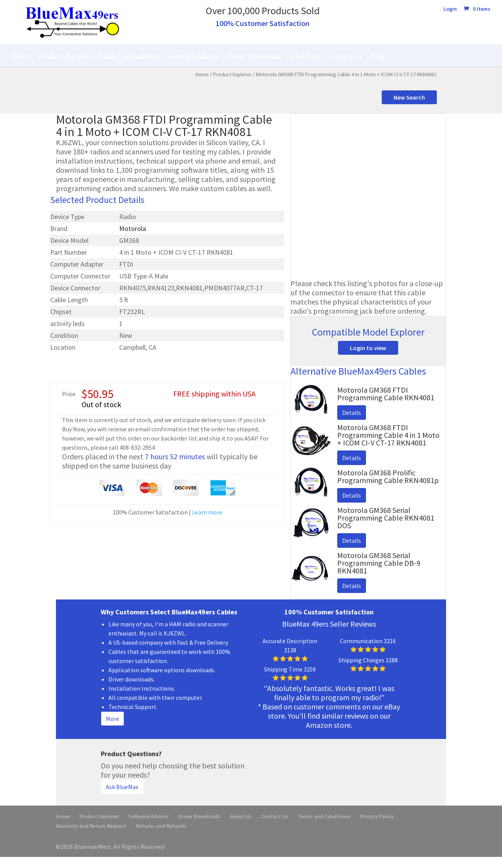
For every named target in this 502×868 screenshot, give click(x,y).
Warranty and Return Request (91, 826)
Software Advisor (194, 56)
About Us (305, 56)
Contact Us (345, 56)
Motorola (133, 228)
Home (21, 56)
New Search (409, 97)
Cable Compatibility (130, 56)
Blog (377, 56)
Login (450, 9)
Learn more (207, 512)
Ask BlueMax (122, 787)
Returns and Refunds (161, 826)
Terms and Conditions (324, 816)
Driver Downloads (255, 56)
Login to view (368, 348)
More (112, 719)
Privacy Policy (377, 816)
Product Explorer (65, 56)
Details (352, 413)
